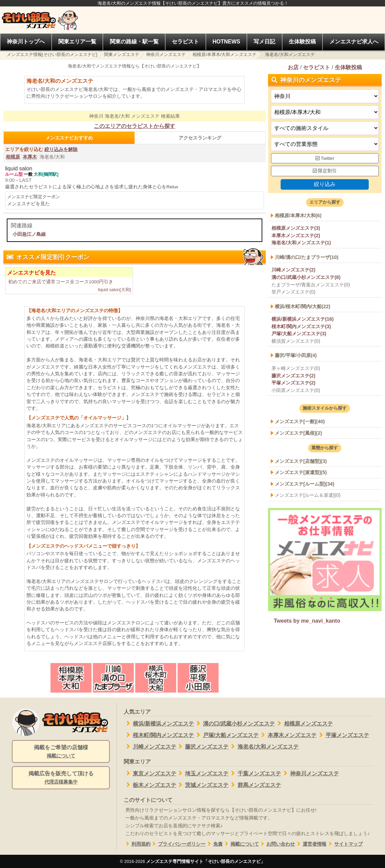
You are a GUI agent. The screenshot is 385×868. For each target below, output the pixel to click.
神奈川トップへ (26, 42)
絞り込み (325, 184)
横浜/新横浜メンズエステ (159, 723)
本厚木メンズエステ (288, 735)
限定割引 (325, 171)
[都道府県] (325, 96)
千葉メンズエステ (255, 773)
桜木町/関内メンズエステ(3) (301, 326)
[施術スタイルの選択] (325, 128)
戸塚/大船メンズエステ (226, 735)
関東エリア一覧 (77, 42)
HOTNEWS (226, 42)
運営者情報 (311, 844)
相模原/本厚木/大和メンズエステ (225, 54)
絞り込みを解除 (61, 149)
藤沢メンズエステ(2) (293, 376)
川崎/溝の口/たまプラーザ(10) (307, 257)
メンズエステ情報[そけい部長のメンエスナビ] (52, 54)
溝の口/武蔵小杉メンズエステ (234, 723)
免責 (214, 844)
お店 (293, 67)
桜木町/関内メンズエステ (159, 735)
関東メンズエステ (122, 54)
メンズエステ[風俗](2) (298, 433)
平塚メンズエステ (343, 735)
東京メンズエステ (150, 773)
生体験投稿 (302, 42)
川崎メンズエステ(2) (293, 270)
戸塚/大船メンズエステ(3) (299, 334)
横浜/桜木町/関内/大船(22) (303, 306)
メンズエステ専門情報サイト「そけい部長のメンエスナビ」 (206, 861)
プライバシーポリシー (178, 844)
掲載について (241, 844)
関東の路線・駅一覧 (134, 42)
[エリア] (325, 112)
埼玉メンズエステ (202, 773)
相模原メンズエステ (304, 723)
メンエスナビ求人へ (354, 42)
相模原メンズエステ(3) (296, 228)
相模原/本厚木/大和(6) (298, 215)
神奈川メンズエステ (166, 54)
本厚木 (30, 157)
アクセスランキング (200, 138)
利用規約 (137, 844)
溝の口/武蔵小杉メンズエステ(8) (306, 277)
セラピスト (185, 42)
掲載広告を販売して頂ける (61, 778)
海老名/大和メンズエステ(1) (301, 243)
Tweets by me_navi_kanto (307, 621)
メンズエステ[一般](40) (300, 421)
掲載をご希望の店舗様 (61, 752)
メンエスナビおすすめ (69, 138)
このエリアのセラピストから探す (135, 126)
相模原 (13, 157)
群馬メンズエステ (255, 785)
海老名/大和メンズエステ (264, 747)
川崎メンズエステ (150, 747)
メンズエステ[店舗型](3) (301, 461)
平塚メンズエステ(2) (293, 383)
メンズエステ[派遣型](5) (301, 473)
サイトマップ (345, 844)
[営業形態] (325, 144)
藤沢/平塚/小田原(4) (296, 356)
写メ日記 (264, 42)
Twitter (325, 158)
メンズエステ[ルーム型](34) (305, 484)
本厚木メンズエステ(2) (296, 235)
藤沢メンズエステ (202, 747)
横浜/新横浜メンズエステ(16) (303, 319)
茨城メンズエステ (202, 785)
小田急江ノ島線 (29, 234)
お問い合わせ (277, 844)
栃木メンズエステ (150, 785)
